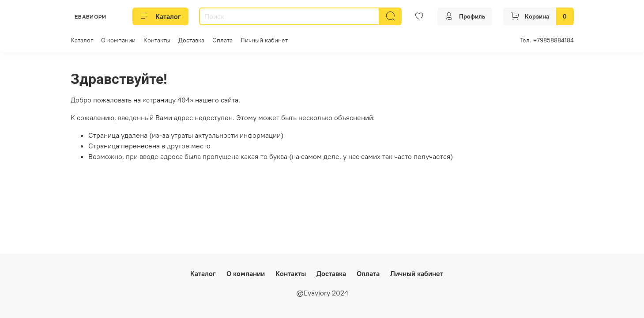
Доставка (191, 40)
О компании (118, 40)
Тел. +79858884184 (547, 40)
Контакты (157, 40)
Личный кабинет (264, 40)
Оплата (222, 40)
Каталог (160, 16)
